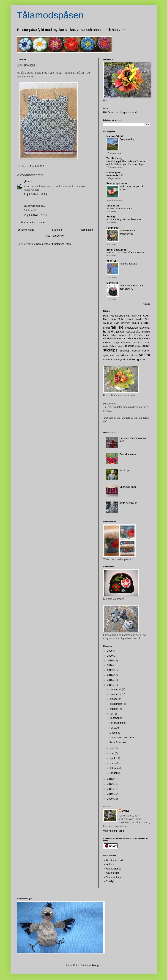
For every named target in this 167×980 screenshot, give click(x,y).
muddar (121, 339)
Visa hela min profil (114, 831)
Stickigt (111, 217)
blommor (125, 323)
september (116, 704)
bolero (135, 323)
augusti (114, 709)
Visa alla (147, 304)
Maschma (115, 733)
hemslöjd (109, 332)
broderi (146, 323)
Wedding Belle (111, 323)
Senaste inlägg (26, 230)
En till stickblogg (117, 250)
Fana (127, 316)
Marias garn (114, 173)
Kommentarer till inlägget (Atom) (54, 244)
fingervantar (131, 328)
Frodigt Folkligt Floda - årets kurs (124, 219)
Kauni (146, 316)
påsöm (121, 346)
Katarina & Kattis (128, 264)
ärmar (143, 359)
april (113, 758)
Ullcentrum (113, 206)
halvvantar (145, 328)
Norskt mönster (118, 723)
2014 (110, 685)
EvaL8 (125, 811)
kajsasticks (133, 332)
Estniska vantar (128, 454)
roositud (130, 346)
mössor (107, 342)
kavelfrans (146, 332)
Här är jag (125, 471)
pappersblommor (122, 342)
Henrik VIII (136, 316)
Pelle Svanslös (118, 742)
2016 (110, 675)
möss (147, 339)
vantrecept (108, 359)
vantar (145, 355)
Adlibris (110, 864)
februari (115, 768)
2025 (110, 651)
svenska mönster (141, 351)
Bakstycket (115, 718)
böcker (107, 328)
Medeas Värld (115, 136)
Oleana (130, 319)
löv (130, 335)
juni (112, 749)
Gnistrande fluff (115, 175)
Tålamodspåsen (50, 15)
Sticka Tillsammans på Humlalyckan (126, 252)
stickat (146, 346)
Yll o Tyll (112, 261)
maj (112, 753)
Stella (148, 319)
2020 (110, 656)
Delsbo (119, 316)
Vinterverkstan (114, 877)
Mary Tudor (110, 319)
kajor (122, 332)
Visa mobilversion (55, 236)
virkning (134, 359)
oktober (115, 699)
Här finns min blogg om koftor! (120, 112)
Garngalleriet (114, 869)
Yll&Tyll (110, 881)
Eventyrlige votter (117, 184)
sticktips (110, 350)
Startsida (57, 230)
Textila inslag (114, 158)
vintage (118, 359)
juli (112, 714)
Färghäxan (113, 228)
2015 (110, 680)
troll (118, 356)
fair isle (117, 327)
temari (112, 356)
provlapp (138, 342)
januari (114, 773)
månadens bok (135, 339)
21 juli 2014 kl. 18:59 (35, 194)
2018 (110, 665)
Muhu (121, 319)
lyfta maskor (119, 335)
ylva (26, 181)
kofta (106, 335)
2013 (110, 779)
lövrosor (139, 335)
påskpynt (113, 346)
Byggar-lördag (127, 139)
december (116, 689)
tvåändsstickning (129, 355)
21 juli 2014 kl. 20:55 (35, 215)
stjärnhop (125, 351)
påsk (106, 346)
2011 (110, 789)
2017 (110, 670)
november (116, 694)
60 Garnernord (115, 860)
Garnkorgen (113, 873)
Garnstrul (112, 283)
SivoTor (139, 319)
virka (126, 359)
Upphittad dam (128, 487)
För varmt (115, 728)
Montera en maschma (122, 738)
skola (138, 346)
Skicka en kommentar (33, 223)
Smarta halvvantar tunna (119, 208)
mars (113, 763)
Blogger (96, 965)
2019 (110, 661)
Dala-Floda (109, 316)
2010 (110, 794)
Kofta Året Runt (128, 503)
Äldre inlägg (86, 230)
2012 (110, 784)
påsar (148, 342)
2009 (110, 799)
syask (106, 356)
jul (118, 332)
